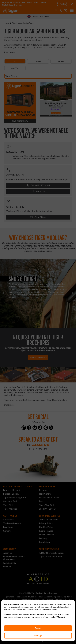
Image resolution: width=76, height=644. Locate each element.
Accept (38, 628)
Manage (38, 636)
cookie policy (13, 617)
